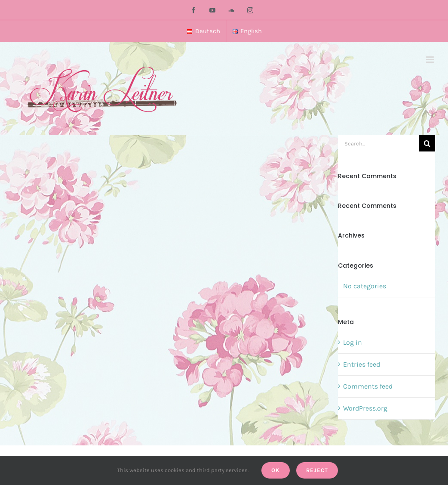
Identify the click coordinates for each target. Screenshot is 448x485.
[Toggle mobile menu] (431, 60)
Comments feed (368, 386)
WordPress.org (365, 408)
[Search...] (378, 143)
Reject (317, 470)
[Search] (427, 143)
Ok (276, 470)
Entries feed (362, 364)
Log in (353, 342)
